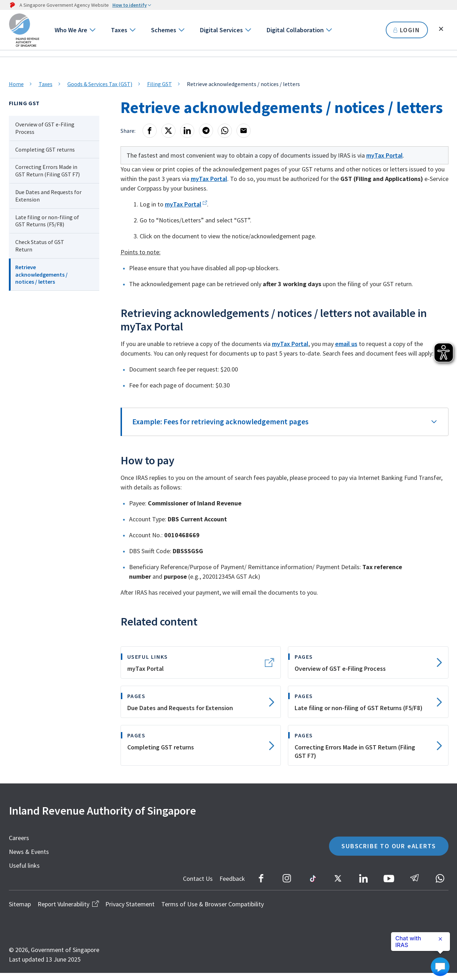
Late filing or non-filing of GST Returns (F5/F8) (47, 221)
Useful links (24, 873)
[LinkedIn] (187, 131)
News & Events (29, 859)
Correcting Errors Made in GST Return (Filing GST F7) (48, 171)
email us (346, 351)
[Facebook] (150, 131)
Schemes (164, 30)
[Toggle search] (441, 29)
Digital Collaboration (295, 30)
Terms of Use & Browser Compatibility (213, 911)
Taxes (119, 30)
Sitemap (20, 911)
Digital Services (221, 30)
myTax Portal (384, 155)
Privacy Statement (130, 911)
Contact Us (198, 886)
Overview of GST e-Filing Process (45, 128)
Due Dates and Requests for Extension (48, 196)
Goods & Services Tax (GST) (100, 84)
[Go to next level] (92, 30)
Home (16, 84)
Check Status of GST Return (40, 246)
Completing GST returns (45, 149)
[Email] (244, 131)
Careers (19, 845)
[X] (168, 131)
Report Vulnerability (68, 911)
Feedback (232, 886)
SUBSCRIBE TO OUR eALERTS (389, 853)
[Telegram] (206, 131)
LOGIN (407, 30)
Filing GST (160, 84)
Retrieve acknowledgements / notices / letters (41, 274)
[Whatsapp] (225, 131)
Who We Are (71, 30)
